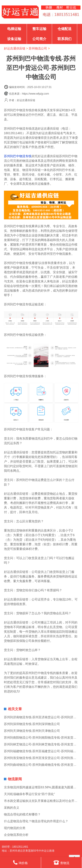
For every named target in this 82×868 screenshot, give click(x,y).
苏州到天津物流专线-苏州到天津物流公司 (32, 731)
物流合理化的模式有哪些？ (22, 814)
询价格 (20, 862)
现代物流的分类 (15, 828)
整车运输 (39, 29)
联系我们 (65, 39)
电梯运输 (14, 29)
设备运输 (14, 39)
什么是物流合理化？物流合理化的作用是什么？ (36, 821)
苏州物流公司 (38, 48)
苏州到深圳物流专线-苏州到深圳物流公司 (32, 724)
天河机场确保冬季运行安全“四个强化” (29, 794)
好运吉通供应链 (15, 48)
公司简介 (39, 39)
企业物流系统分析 (16, 835)
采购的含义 (12, 808)
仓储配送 (65, 29)
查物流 (61, 862)
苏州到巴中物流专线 (18, 156)
